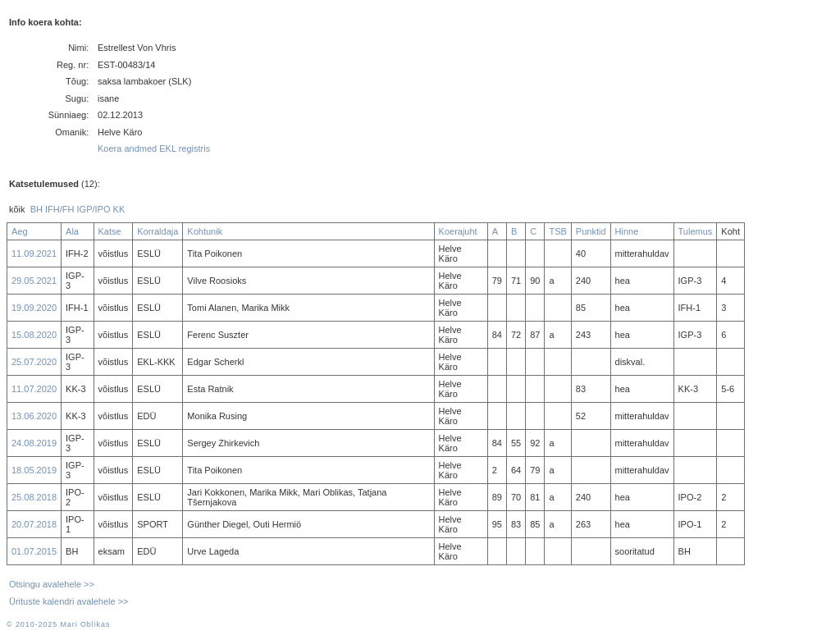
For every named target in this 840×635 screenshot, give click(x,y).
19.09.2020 (34, 308)
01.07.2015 (34, 551)
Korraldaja (157, 231)
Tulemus (696, 231)
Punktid (591, 231)
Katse (110, 231)
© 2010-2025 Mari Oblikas (58, 624)
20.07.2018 (34, 524)
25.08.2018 (34, 497)
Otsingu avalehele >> (52, 584)
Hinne (627, 231)
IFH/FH (59, 209)
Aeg (20, 231)
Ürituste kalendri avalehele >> (69, 601)
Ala (72, 231)
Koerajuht (458, 231)
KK (119, 209)
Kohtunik (205, 231)
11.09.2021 (34, 254)
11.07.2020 (34, 389)
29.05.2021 (34, 281)
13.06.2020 (34, 416)
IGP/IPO (94, 209)
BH (37, 209)
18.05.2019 (34, 470)
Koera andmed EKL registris (154, 148)
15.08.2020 (34, 335)
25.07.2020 (34, 362)
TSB (557, 231)
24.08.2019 (34, 443)
